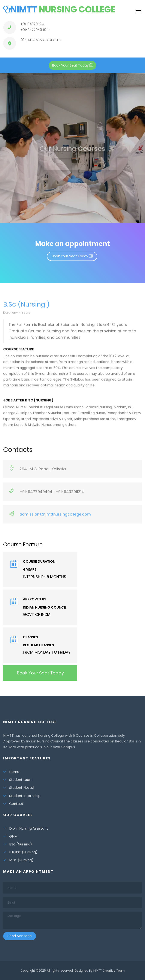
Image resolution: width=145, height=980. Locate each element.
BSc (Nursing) (18, 844)
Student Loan (17, 780)
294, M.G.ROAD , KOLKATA (40, 40)
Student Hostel (19, 788)
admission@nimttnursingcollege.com (55, 518)
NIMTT (59, 9)
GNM (10, 836)
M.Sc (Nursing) (18, 860)
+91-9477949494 (34, 30)
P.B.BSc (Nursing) (20, 852)
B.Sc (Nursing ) (26, 308)
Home (11, 772)
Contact (13, 804)
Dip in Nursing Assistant (26, 828)
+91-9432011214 (32, 24)
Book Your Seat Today (72, 256)
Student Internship (22, 796)
